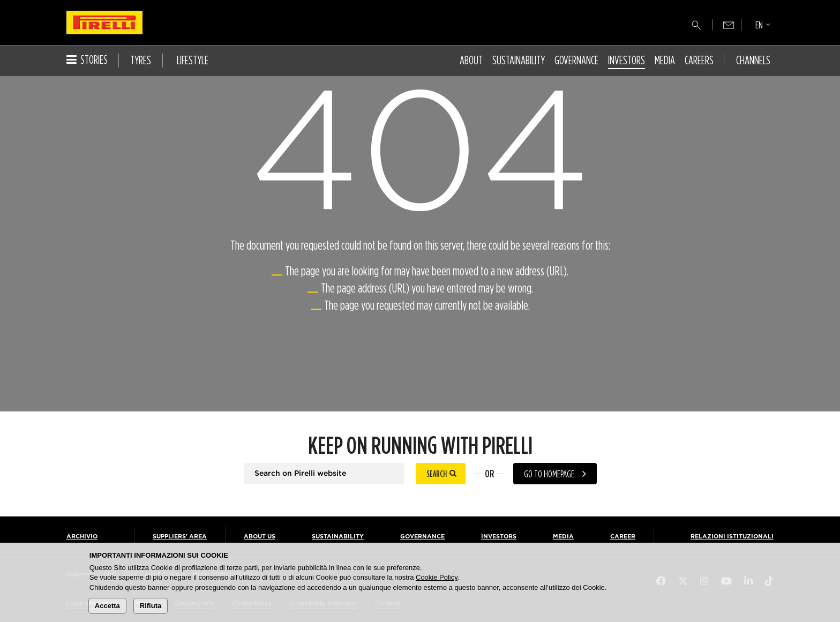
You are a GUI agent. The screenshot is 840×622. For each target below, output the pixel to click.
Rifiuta (151, 606)
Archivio (82, 537)
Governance (576, 60)
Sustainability (519, 60)
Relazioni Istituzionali (732, 537)
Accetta (107, 606)
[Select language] (763, 26)
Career (623, 537)
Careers (699, 60)
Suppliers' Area (180, 537)
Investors (627, 60)
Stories (87, 59)
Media (665, 60)
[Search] (696, 25)
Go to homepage (549, 474)
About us (260, 537)
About (471, 60)
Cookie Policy (437, 577)
